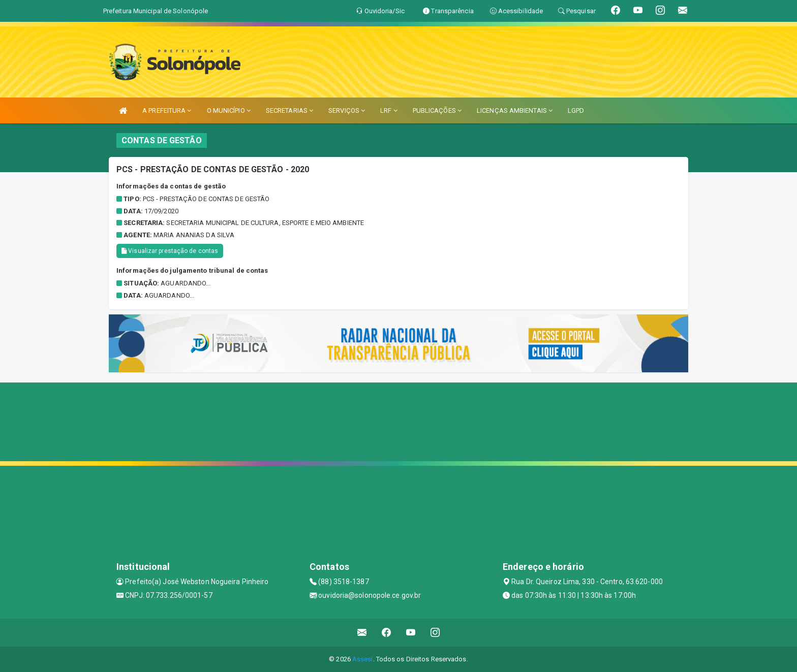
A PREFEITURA (167, 110)
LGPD (576, 110)
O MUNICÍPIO (229, 110)
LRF (389, 110)
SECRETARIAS (289, 110)
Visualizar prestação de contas (170, 251)
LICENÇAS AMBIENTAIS (515, 110)
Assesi (363, 659)
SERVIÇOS (347, 110)
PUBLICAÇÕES (437, 110)
